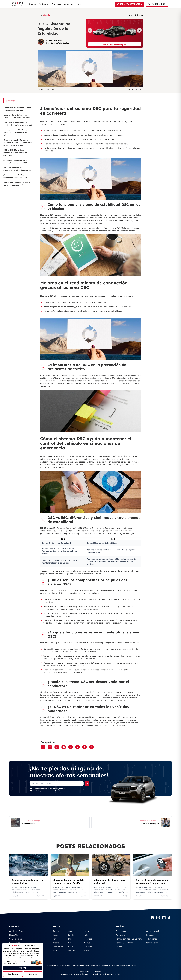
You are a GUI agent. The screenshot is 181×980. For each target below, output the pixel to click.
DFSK (71, 947)
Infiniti (87, 935)
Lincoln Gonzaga (54, 40)
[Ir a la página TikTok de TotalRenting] (169, 918)
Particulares (44, 4)
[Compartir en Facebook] (43, 747)
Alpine (87, 951)
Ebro (55, 951)
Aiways (87, 943)
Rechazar (33, 974)
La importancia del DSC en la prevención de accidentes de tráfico (15, 133)
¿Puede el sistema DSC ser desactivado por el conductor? (16, 176)
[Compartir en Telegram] (78, 747)
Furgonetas (121, 935)
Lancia (71, 935)
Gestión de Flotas (17, 931)
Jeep (70, 931)
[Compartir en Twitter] (57, 747)
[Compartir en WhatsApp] (50, 747)
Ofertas (32, 4)
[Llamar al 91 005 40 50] (157, 4)
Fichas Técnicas (16, 935)
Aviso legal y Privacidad (89, 974)
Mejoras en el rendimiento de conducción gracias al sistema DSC (18, 124)
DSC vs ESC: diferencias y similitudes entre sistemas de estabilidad (15, 153)
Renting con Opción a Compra (129, 939)
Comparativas (16, 939)
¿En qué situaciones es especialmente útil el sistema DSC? (17, 169)
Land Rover (58, 947)
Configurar (13, 974)
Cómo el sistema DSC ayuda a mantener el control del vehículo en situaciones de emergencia (18, 143)
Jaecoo (56, 943)
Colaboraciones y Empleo (70, 974)
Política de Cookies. (11, 964)
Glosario (46, 15)
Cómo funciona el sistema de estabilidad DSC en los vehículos (17, 116)
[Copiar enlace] (91, 747)
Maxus (87, 931)
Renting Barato (152, 943)
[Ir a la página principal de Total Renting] (39, 15)
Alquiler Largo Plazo (154, 931)
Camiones (150, 935)
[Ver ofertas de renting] (115, 44)
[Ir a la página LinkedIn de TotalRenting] (164, 918)
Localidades (15, 943)
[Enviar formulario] (87, 783)
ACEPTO (23, 968)
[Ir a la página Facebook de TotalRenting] (152, 918)
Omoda (72, 951)
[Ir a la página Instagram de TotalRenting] (158, 918)
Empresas (56, 4)
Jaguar (56, 931)
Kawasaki (57, 935)
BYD (70, 943)
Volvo (55, 939)
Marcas (119, 947)
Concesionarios (122, 931)
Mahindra (88, 939)
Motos (79, 4)
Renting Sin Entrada (124, 943)
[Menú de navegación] (177, 4)
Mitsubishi (88, 947)
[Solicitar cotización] (129, 4)
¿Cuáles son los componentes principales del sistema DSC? (15, 161)
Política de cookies (106, 974)
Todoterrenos (151, 939)
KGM (70, 939)
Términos (117, 974)
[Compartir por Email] (64, 747)
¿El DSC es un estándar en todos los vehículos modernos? (17, 184)
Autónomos (69, 4)
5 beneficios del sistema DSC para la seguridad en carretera (17, 109)
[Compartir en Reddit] (84, 747)
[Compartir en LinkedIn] (71, 747)
